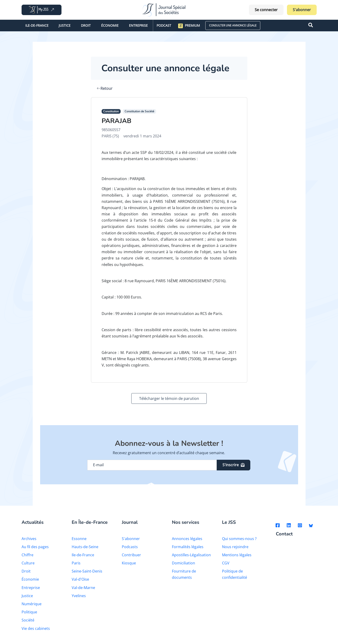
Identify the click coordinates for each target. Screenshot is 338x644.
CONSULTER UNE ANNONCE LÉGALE (233, 25)
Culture (28, 563)
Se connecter (266, 10)
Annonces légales (187, 539)
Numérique (32, 604)
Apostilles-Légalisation (191, 555)
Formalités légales (188, 547)
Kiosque (129, 563)
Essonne (79, 539)
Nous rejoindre (235, 547)
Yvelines (79, 596)
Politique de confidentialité (235, 574)
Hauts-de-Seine (85, 547)
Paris (76, 563)
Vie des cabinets (36, 628)
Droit (86, 25)
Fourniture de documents (184, 574)
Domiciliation (183, 563)
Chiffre (27, 555)
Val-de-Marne (83, 588)
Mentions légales (237, 555)
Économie (110, 25)
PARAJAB (116, 121)
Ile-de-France (37, 25)
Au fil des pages (35, 547)
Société (28, 620)
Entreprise (138, 25)
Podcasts (130, 547)
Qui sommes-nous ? (239, 539)
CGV (226, 563)
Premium (189, 26)
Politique (29, 612)
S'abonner (302, 10)
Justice (65, 25)
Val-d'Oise (80, 579)
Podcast (164, 25)
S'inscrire (233, 465)
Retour (105, 88)
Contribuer (131, 555)
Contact (284, 534)
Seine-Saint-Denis (87, 571)
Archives (29, 539)
